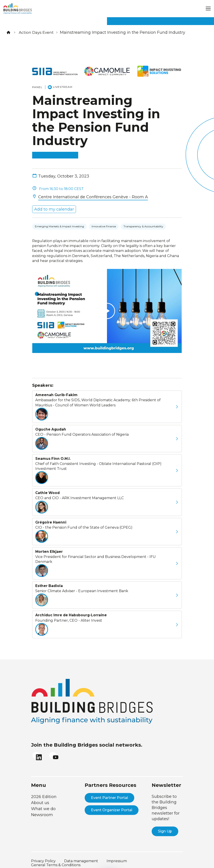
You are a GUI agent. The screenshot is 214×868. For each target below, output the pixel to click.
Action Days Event (37, 32)
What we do (43, 803)
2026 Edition (44, 791)
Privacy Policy (43, 855)
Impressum (117, 855)
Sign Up (165, 826)
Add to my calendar (53, 198)
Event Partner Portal (109, 792)
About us (40, 797)
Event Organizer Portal (112, 804)
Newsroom (42, 809)
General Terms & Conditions (56, 859)
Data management (81, 855)
